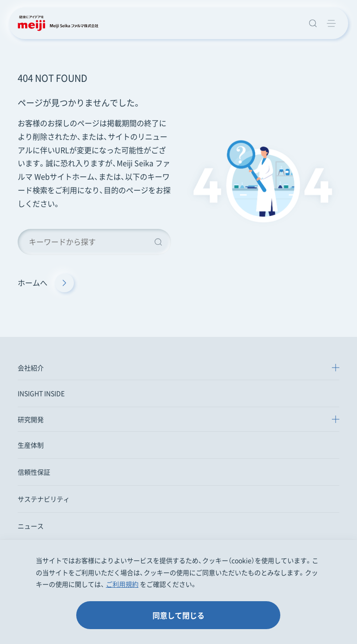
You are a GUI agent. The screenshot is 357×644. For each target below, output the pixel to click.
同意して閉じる (178, 615)
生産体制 (31, 445)
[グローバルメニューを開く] (331, 23)
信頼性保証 (34, 472)
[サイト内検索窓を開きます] (313, 23)
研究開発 (31, 419)
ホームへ (46, 283)
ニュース (31, 526)
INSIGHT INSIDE (41, 393)
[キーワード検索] (94, 242)
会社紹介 (31, 368)
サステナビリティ (44, 499)
